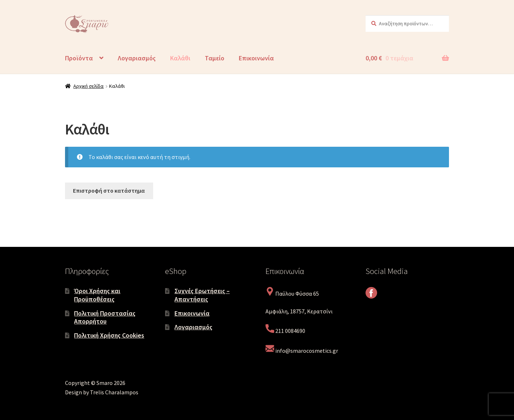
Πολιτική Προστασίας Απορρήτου (105, 317)
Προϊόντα (79, 58)
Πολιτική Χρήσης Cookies (109, 335)
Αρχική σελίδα (88, 86)
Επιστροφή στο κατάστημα (109, 190)
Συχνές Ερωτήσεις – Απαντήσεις (202, 295)
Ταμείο (215, 58)
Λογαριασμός (137, 58)
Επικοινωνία (256, 58)
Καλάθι (180, 58)
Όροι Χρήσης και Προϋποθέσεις (97, 295)
